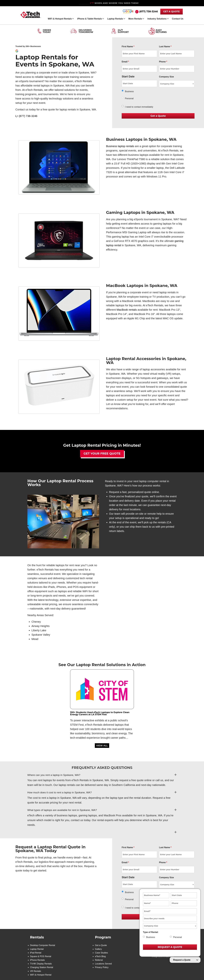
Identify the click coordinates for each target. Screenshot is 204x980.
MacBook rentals (127, 310)
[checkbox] (123, 106)
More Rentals (135, 19)
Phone (163, 62)
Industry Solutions (157, 19)
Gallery (98, 949)
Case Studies (101, 953)
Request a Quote (182, 960)
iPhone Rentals (38, 960)
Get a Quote (101, 945)
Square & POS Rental (41, 956)
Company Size (166, 77)
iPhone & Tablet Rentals (90, 19)
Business (129, 91)
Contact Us (178, 19)
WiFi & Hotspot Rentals (60, 19)
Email (125, 62)
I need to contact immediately (139, 107)
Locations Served (103, 964)
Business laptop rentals (120, 146)
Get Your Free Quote (102, 454)
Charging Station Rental (42, 967)
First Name (128, 46)
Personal (129, 98)
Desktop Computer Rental (43, 945)
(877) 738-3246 (148, 12)
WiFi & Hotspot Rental (41, 975)
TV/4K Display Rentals (41, 964)
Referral (99, 960)
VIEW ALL (102, 746)
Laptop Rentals (115, 19)
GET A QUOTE (172, 12)
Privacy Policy (102, 967)
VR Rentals (36, 971)
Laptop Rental (37, 949)
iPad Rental (36, 953)
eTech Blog (100, 956)
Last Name (165, 46)
